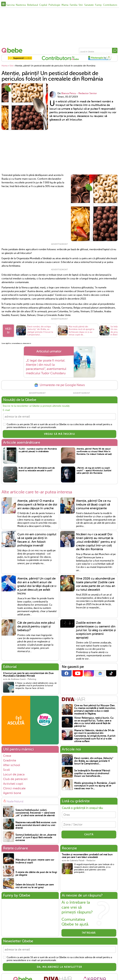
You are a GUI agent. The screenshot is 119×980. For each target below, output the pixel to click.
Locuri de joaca (14, 774)
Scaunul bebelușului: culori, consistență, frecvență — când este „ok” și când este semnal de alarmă (35, 813)
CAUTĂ (89, 835)
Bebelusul (33, 5)
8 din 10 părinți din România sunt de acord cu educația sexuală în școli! (37, 469)
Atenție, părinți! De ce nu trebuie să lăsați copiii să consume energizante (94, 505)
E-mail (6, 410)
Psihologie (54, 5)
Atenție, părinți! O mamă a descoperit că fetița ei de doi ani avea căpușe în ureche (37, 505)
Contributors (110, 5)
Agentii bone (12, 793)
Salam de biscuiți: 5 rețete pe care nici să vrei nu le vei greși (35, 886)
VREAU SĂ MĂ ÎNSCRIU (59, 434)
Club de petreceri (15, 779)
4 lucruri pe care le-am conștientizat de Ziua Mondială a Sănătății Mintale (28, 675)
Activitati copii (13, 784)
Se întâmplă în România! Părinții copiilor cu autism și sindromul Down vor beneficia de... (92, 773)
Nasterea (21, 5)
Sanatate (89, 5)
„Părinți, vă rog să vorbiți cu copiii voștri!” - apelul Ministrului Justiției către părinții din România (94, 470)
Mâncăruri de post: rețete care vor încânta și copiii (35, 861)
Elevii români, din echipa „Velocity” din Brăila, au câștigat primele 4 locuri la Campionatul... (94, 761)
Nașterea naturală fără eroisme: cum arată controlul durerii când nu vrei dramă (36, 825)
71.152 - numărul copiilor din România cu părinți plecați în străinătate (38, 450)
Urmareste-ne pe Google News (59, 385)
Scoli (7, 770)
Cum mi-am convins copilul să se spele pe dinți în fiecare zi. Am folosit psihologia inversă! (37, 540)
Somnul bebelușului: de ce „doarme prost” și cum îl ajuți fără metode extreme (36, 838)
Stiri (81, 5)
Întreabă (89, 933)
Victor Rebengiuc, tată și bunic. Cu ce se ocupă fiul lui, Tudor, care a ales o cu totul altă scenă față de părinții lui (94, 722)
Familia (74, 5)
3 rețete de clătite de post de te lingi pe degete (36, 874)
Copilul (43, 5)
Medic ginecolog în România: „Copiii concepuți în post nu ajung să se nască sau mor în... (95, 786)
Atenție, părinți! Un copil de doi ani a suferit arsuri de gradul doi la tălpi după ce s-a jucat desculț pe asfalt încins (37, 586)
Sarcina (10, 5)
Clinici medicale (14, 788)
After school (12, 765)
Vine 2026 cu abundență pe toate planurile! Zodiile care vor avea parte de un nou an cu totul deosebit (96, 584)
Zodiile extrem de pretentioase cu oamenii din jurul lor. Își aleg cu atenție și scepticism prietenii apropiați (96, 630)
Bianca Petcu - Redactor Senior (79, 93)
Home (5, 66)
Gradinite (10, 760)
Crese (7, 756)
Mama (65, 5)
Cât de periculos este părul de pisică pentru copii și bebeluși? (36, 626)
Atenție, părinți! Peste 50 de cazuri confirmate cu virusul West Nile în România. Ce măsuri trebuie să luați (94, 452)
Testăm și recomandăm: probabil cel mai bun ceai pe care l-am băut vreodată (87, 856)
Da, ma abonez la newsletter (59, 967)
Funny (98, 5)
